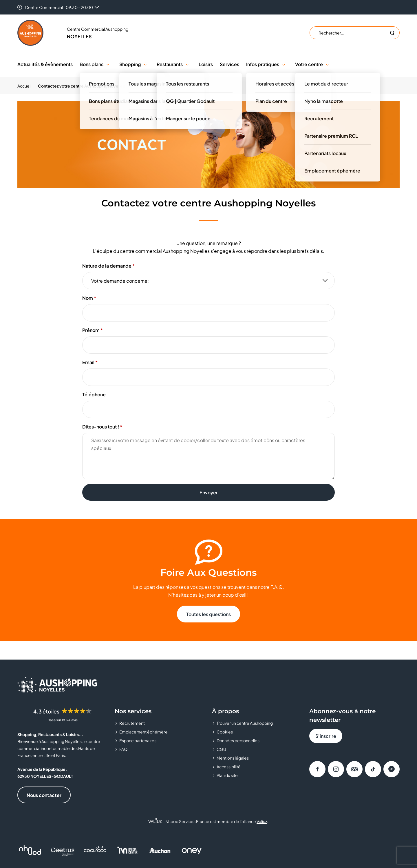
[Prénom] (209, 345)
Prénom (91, 330)
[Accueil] (26, 86)
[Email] (209, 377)
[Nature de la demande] (209, 281)
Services (229, 64)
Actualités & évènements (45, 64)
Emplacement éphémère (143, 732)
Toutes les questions (209, 614)
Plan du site (227, 775)
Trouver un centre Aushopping (245, 723)
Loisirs (206, 64)
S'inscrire (326, 736)
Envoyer (209, 492)
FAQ (123, 749)
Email (88, 362)
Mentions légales (233, 758)
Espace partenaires (138, 740)
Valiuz (262, 821)
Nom (88, 298)
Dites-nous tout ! (101, 427)
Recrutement (132, 723)
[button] (108, 64)
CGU (221, 749)
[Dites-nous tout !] (209, 456)
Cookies (225, 732)
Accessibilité (229, 767)
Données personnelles (238, 740)
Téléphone (94, 394)
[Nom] (209, 313)
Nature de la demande (107, 266)
